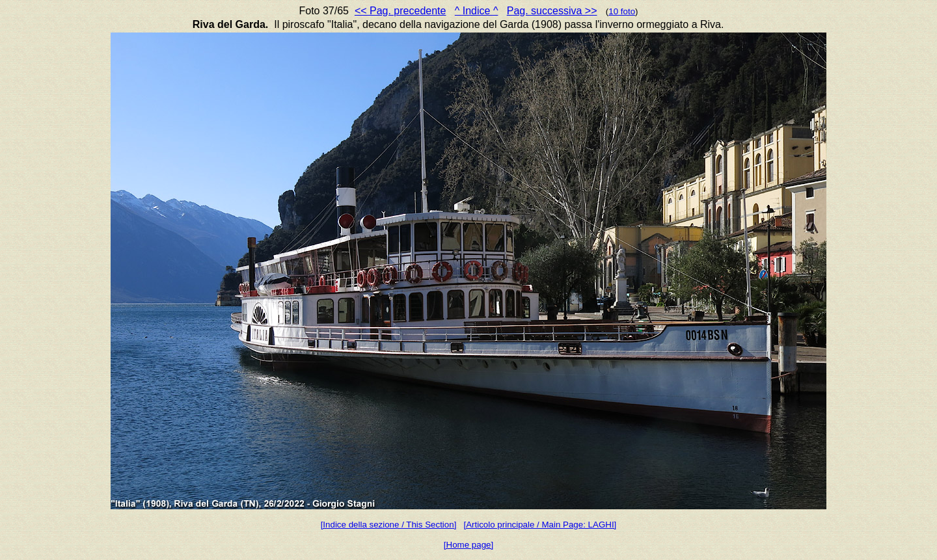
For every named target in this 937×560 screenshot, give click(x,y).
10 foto (622, 11)
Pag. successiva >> (552, 11)
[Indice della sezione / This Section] (389, 525)
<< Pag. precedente (401, 11)
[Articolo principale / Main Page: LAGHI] (540, 525)
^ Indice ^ (477, 11)
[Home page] (468, 545)
